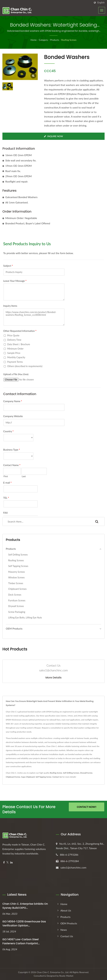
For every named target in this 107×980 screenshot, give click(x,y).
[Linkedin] (11, 862)
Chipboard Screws (17, 589)
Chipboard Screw (13, 777)
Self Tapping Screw (44, 777)
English (101, 3)
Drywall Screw (86, 773)
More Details (53, 678)
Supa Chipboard (28, 777)
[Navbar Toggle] (102, 10)
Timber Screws (16, 583)
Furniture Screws (17, 600)
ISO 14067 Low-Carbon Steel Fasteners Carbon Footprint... (21, 941)
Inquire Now (53, 136)
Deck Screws (15, 595)
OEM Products (14, 628)
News (64, 930)
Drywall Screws (16, 606)
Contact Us (57, 777)
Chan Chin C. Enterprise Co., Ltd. (53, 972)
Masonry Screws (17, 572)
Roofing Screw (56, 773)
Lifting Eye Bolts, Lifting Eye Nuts (25, 618)
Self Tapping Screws (18, 566)
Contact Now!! (86, 807)
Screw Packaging (17, 612)
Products (55, 40)
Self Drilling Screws (18, 555)
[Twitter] (7, 862)
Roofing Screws (69, 40)
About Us (66, 910)
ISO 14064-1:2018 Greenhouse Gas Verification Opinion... (24, 924)
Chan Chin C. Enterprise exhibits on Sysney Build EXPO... (25, 906)
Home (34, 40)
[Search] (46, 521)
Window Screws (16, 577)
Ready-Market (66, 976)
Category (43, 40)
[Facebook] (4, 862)
